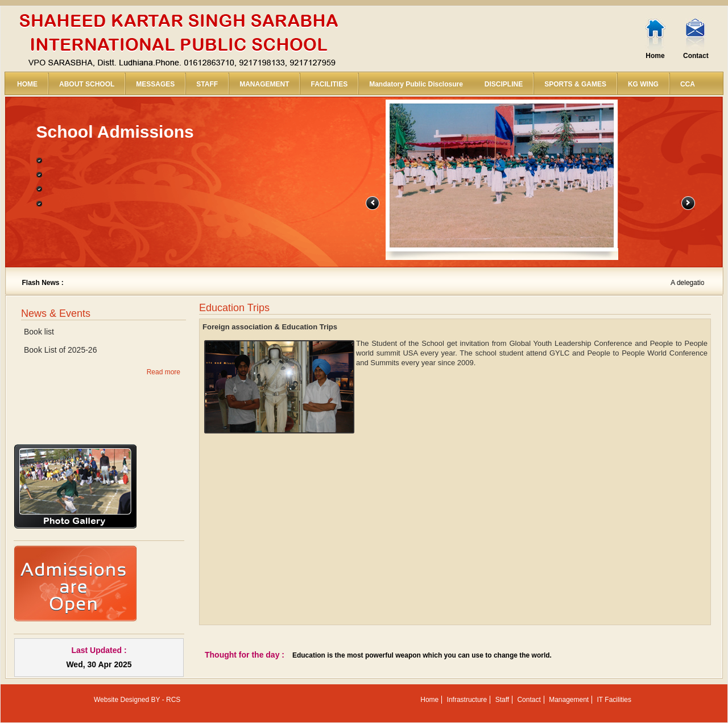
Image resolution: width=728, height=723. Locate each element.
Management (569, 700)
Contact (696, 56)
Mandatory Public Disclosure (416, 84)
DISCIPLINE (504, 84)
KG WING (643, 84)
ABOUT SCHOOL (87, 84)
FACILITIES (329, 84)
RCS (173, 700)
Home (655, 56)
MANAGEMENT (264, 84)
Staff (502, 700)
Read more (164, 372)
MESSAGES (155, 84)
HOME (27, 84)
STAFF (207, 84)
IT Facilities (614, 700)
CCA (688, 84)
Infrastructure (467, 700)
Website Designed (121, 700)
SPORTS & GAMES (575, 84)
